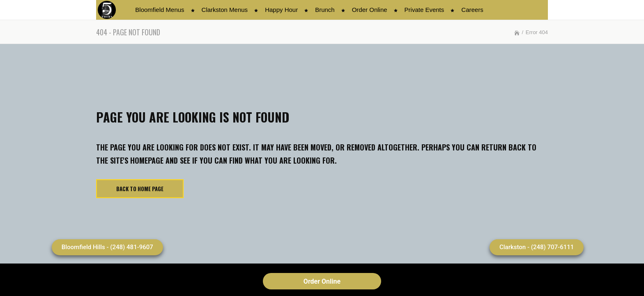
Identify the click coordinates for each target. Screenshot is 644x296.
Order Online (322, 281)
